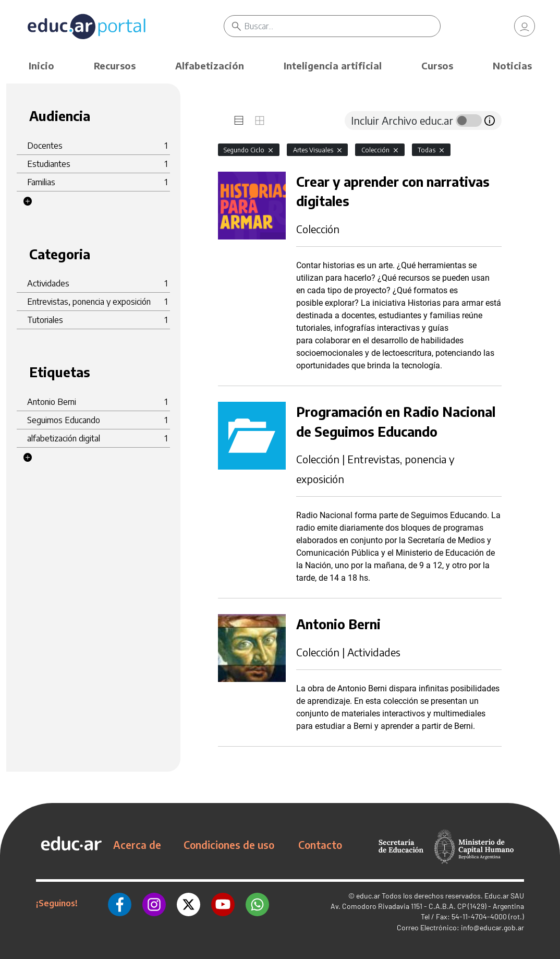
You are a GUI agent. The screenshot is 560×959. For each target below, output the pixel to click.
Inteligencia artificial (333, 65)
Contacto (320, 845)
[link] (525, 26)
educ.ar (368, 896)
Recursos (115, 65)
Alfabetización (210, 65)
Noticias (512, 65)
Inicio (41, 65)
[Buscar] (343, 26)
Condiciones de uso (229, 845)
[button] (28, 201)
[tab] (239, 121)
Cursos (437, 65)
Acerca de (137, 845)
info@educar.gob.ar (492, 927)
